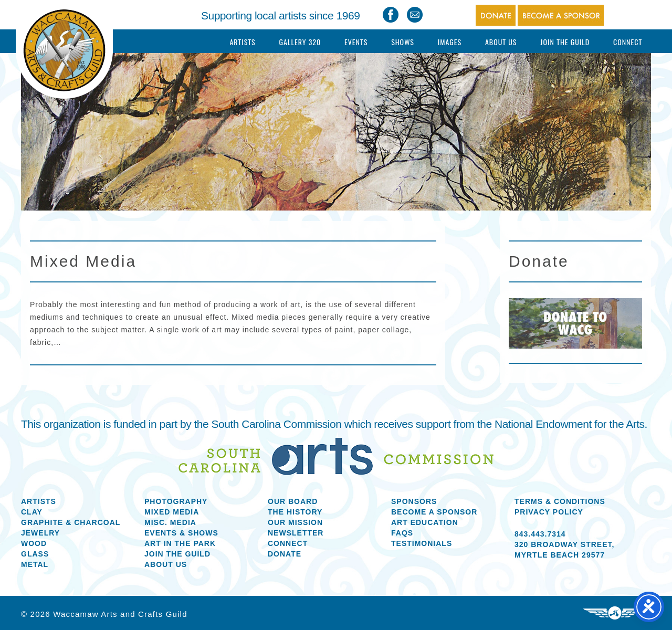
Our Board (293, 501)
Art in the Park (180, 543)
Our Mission (295, 522)
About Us (501, 42)
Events (356, 42)
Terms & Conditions (560, 501)
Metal (35, 564)
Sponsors (414, 501)
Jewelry (40, 533)
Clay (32, 512)
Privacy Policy (549, 512)
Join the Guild (177, 554)
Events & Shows (181, 533)
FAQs (402, 533)
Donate (285, 554)
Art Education (425, 522)
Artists (242, 42)
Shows (403, 42)
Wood (34, 543)
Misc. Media (170, 522)
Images (450, 42)
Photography (176, 501)
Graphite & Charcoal (71, 522)
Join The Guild (565, 42)
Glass (35, 554)
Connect (628, 42)
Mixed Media (172, 512)
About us (166, 564)
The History (295, 512)
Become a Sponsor (434, 512)
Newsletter (296, 533)
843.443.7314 (540, 534)
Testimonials (422, 543)
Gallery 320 (300, 42)
